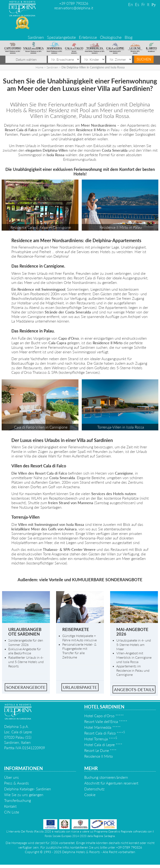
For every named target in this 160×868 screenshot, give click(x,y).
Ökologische (111, 37)
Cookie (90, 795)
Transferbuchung (17, 800)
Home (39, 67)
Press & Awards (17, 783)
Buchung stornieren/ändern (106, 777)
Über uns (11, 777)
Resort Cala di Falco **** (105, 733)
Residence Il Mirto (99, 756)
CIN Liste (12, 812)
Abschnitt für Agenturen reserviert (111, 783)
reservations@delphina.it (74, 8)
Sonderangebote (26, 687)
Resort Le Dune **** (100, 750)
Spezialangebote (61, 37)
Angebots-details (134, 689)
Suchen (144, 59)
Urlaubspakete (80, 687)
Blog (129, 37)
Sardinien (36, 37)
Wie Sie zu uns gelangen (24, 795)
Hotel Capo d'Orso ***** (104, 716)
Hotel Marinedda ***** (102, 727)
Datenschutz (94, 789)
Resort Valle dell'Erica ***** (106, 722)
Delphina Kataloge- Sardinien (28, 789)
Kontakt (10, 806)
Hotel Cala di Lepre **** (103, 745)
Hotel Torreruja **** (101, 739)
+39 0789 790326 (74, 3)
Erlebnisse (88, 37)
